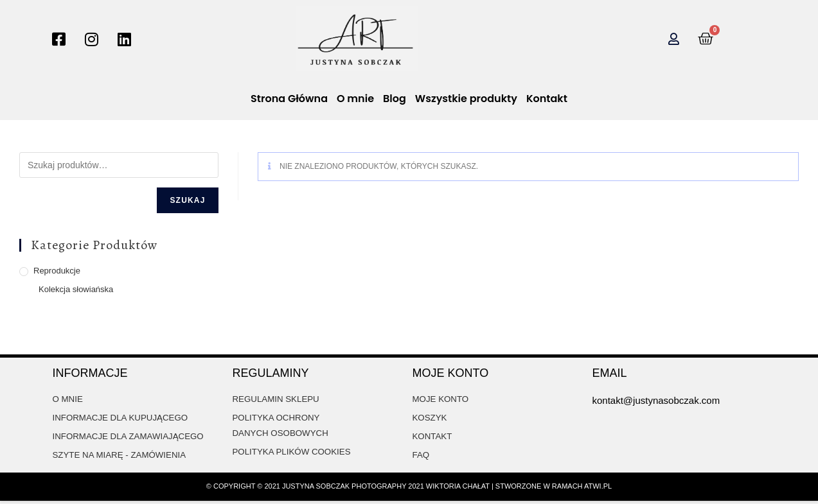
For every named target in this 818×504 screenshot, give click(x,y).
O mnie (355, 99)
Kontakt (547, 99)
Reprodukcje (57, 271)
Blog (395, 99)
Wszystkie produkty (466, 99)
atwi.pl (598, 489)
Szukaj (187, 200)
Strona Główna (289, 99)
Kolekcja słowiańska (76, 289)
